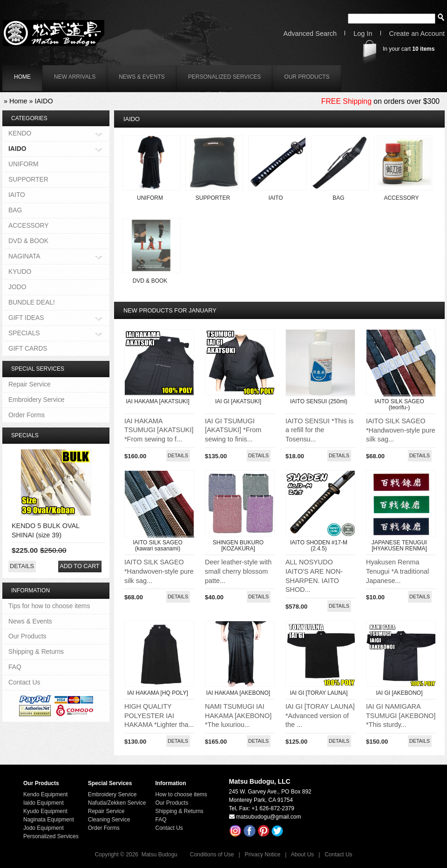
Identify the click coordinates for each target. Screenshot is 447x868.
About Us (302, 854)
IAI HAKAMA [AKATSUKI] (157, 401)
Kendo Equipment (45, 794)
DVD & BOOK (150, 281)
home (22, 77)
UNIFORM (150, 198)
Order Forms (27, 415)
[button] (178, 456)
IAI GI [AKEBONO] (399, 693)
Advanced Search (310, 34)
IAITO (275, 198)
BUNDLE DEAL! (32, 302)
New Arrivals (75, 77)
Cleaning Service (109, 820)
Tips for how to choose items (49, 606)
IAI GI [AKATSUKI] (238, 401)
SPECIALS (24, 334)
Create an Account (417, 34)
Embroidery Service (37, 400)
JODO (17, 287)
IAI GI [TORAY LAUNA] (318, 693)
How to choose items (181, 794)
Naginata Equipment (49, 820)
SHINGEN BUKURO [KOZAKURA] (238, 546)
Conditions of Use (212, 854)
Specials (25, 435)
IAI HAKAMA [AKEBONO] (238, 693)
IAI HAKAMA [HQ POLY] (157, 693)
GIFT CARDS (28, 348)
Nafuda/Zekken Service (117, 803)
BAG (338, 198)
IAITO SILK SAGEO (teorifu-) (399, 404)
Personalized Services (225, 77)
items (423, 49)
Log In (363, 34)
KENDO (20, 134)
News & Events (142, 77)
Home (18, 101)
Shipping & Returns (36, 651)
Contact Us (24, 682)
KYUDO (20, 271)
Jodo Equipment (44, 828)
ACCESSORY (401, 198)
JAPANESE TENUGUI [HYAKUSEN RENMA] (399, 546)
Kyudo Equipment (45, 811)
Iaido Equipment (44, 803)
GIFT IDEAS (26, 318)
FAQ (15, 667)
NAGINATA (24, 257)
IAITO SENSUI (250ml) (319, 401)
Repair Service (30, 384)
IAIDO (44, 101)
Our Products (307, 77)
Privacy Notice (263, 854)
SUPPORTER (213, 198)
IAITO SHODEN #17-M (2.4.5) (319, 546)
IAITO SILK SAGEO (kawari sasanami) (157, 546)
